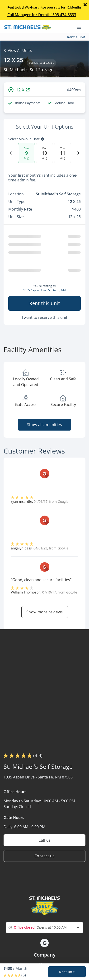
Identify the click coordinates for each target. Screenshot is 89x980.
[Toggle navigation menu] (81, 27)
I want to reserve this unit (45, 317)
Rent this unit (44, 303)
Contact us (44, 856)
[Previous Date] (11, 153)
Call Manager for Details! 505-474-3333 (42, 15)
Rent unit (67, 972)
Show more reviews (45, 612)
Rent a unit (76, 37)
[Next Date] (78, 153)
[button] (44, 943)
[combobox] (44, 928)
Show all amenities (44, 425)
